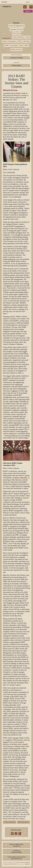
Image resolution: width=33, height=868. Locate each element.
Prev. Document (10, 822)
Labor (21, 45)
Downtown (27, 41)
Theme (21, 29)
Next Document (23, 822)
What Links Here (16, 50)
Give (19, 33)
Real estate (14, 45)
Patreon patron (17, 65)
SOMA (6, 45)
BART (26, 45)
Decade (11, 26)
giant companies (21, 478)
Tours (14, 33)
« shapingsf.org (6, 6)
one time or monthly (16, 58)
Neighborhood (20, 26)
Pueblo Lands (20, 93)
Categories (6, 38)
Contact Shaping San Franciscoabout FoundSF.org (16, 858)
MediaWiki (27, 864)
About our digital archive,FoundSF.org (16, 845)
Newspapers (12, 41)
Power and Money (18, 37)
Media (5, 41)
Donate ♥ (28, 11)
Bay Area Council (21, 744)
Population (13, 29)
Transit (28, 37)
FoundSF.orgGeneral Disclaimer (16, 852)
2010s (20, 41)
